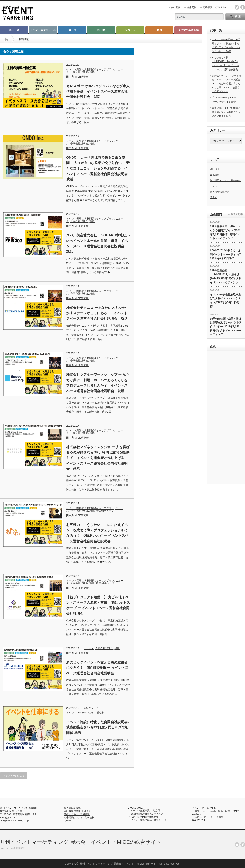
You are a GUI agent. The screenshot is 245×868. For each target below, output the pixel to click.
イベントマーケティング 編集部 (85, 713)
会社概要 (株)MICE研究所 (77, 811)
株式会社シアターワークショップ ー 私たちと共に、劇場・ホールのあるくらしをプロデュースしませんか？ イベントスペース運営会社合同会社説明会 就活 (98, 383)
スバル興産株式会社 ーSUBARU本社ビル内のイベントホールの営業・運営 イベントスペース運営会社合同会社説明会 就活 (98, 243)
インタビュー (130, 30)
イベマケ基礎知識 (188, 30)
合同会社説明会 (79, 72)
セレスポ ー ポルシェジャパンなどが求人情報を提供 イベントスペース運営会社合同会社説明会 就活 (98, 91)
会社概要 (176, 7)
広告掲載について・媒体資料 (79, 818)
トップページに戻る (14, 776)
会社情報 (215, 169)
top (85, 708)
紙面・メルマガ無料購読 (77, 814)
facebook (243, 7)
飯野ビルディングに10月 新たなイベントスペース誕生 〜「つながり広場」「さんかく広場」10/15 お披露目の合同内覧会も (226, 84)
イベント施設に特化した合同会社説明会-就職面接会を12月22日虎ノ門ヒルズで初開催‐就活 (97, 727)
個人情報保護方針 (219, 192)
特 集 (101, 30)
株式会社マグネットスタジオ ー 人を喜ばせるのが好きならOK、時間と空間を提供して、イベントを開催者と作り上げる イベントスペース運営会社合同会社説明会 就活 (98, 458)
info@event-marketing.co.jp (14, 820)
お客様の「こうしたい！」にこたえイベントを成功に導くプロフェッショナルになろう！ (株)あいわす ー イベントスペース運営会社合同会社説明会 (97, 533)
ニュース (14, 30)
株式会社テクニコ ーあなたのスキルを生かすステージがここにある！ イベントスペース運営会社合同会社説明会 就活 (97, 313)
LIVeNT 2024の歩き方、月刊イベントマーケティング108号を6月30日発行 (225, 254)
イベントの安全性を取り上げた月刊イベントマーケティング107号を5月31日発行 (225, 301)
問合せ (214, 197)
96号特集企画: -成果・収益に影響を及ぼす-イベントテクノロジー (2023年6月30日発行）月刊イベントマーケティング (226, 327)
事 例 (72, 30)
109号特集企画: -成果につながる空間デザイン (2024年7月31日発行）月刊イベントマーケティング (225, 232)
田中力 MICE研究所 (77, 77)
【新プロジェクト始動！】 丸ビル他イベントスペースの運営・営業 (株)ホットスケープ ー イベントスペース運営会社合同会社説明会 (98, 605)
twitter (237, 7)
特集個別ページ (105, 511)
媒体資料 (192, 7)
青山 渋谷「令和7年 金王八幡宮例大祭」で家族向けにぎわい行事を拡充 (226, 112)
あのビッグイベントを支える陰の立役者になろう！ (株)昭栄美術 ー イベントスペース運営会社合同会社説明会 (97, 668)
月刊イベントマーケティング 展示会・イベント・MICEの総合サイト (81, 842)
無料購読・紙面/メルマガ (216, 7)
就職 (92, 72)
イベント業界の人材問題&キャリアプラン (90, 69)
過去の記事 (237, 214)
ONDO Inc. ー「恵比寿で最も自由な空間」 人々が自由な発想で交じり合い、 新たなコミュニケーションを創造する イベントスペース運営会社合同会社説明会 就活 (98, 168)
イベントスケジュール (43, 30)
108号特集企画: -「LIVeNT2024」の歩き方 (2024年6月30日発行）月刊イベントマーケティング (226, 276)
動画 (159, 30)
